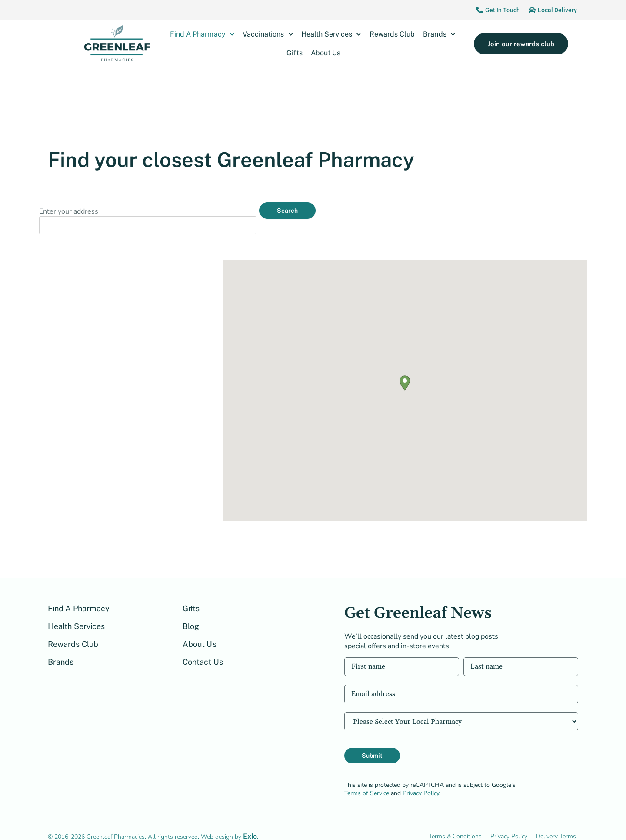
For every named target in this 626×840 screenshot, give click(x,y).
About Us (326, 53)
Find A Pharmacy (202, 34)
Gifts (294, 53)
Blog (191, 612)
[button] (405, 369)
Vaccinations (268, 34)
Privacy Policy (421, 779)
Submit (372, 742)
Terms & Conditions (455, 822)
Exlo (250, 822)
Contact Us (203, 648)
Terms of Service (367, 779)
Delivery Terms (556, 822)
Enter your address (69, 211)
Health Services (331, 34)
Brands (439, 34)
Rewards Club (392, 34)
